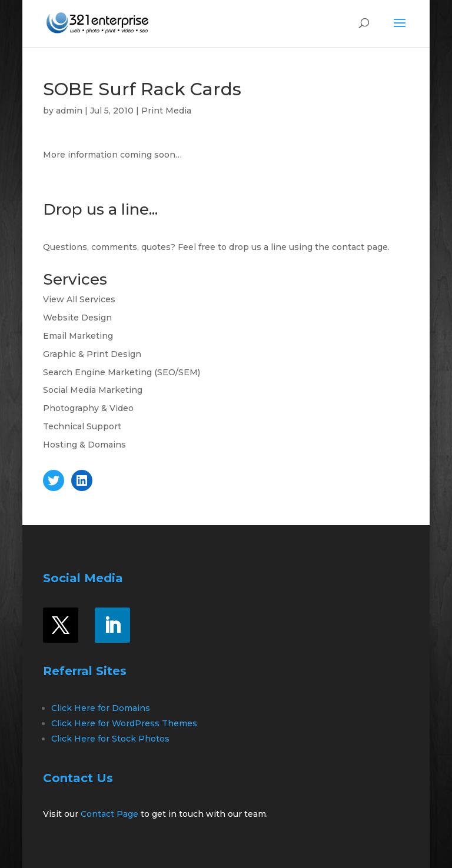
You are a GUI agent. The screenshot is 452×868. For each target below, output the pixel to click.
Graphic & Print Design (92, 354)
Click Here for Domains (101, 708)
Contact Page (109, 814)
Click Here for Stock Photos (110, 739)
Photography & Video (88, 408)
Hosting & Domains (84, 445)
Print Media (166, 111)
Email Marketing (78, 336)
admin (69, 111)
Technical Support (82, 426)
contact (348, 247)
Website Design (77, 318)
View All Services (79, 299)
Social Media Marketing (93, 390)
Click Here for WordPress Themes (124, 723)
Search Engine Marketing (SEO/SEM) (122, 372)
